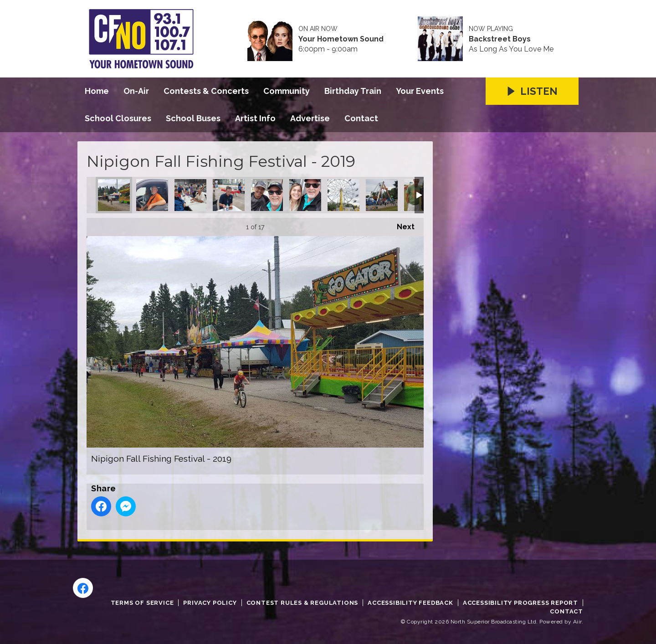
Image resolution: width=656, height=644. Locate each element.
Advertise (310, 118)
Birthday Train (353, 91)
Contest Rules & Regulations (302, 603)
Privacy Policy (210, 603)
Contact (361, 118)
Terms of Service (142, 603)
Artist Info (255, 118)
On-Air (136, 91)
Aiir (577, 622)
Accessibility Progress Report (520, 603)
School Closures (118, 118)
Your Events (420, 91)
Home (97, 91)
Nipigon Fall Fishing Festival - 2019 (114, 195)
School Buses (193, 118)
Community (287, 91)
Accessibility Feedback (410, 603)
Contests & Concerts (206, 91)
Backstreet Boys (500, 39)
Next (401, 224)
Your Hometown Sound (341, 39)
